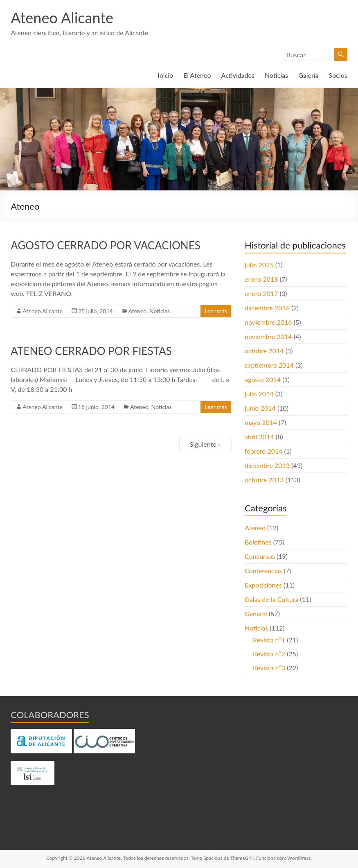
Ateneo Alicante (62, 18)
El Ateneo (197, 75)
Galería (308, 75)
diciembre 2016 (267, 308)
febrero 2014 (263, 451)
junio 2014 (260, 408)
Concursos (260, 556)
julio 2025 (259, 265)
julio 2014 (259, 394)
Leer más (216, 311)
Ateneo (138, 311)
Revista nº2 (269, 654)
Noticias (276, 75)
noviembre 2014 (268, 336)
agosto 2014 (263, 379)
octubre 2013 (264, 480)
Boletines (258, 542)
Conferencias (263, 571)
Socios (338, 75)
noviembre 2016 (268, 322)
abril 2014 (259, 437)
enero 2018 (261, 279)
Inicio (165, 75)
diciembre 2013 (267, 465)
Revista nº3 (269, 668)
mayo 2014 (261, 422)
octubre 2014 (264, 351)
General (256, 614)
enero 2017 (261, 293)
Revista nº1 (269, 640)
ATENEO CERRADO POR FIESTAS (91, 351)
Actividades (238, 75)
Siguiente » (205, 444)
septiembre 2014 (269, 365)
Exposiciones (263, 585)
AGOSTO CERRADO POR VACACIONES (106, 245)
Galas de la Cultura (271, 599)
